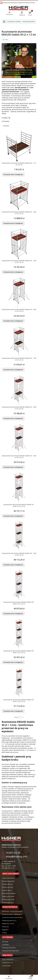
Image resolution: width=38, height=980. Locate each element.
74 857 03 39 (13, 853)
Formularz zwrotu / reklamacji (11, 914)
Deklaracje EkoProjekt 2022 (10, 951)
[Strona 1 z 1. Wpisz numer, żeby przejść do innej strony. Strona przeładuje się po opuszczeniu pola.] (20, 717)
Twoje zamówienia (8, 960)
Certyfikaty (5, 945)
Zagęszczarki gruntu (8, 896)
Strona (16, 717)
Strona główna (4, 22)
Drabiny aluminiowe (8, 878)
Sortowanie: (6, 121)
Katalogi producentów (9, 948)
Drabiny (4, 933)
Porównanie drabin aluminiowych (12, 917)
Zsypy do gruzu (7, 890)
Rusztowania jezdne (8, 881)
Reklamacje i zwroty (8, 924)
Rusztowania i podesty (14, 22)
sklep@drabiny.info (16, 856)
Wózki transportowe (8, 899)
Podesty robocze (7, 884)
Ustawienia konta (7, 963)
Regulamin (5, 930)
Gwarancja (5, 927)
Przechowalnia (7, 966)
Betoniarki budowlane (9, 893)
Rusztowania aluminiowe (30, 22)
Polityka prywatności (8, 920)
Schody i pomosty (7, 887)
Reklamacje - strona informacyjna (12, 911)
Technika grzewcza (8, 902)
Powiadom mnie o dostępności (13, 174)
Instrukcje (5, 942)
